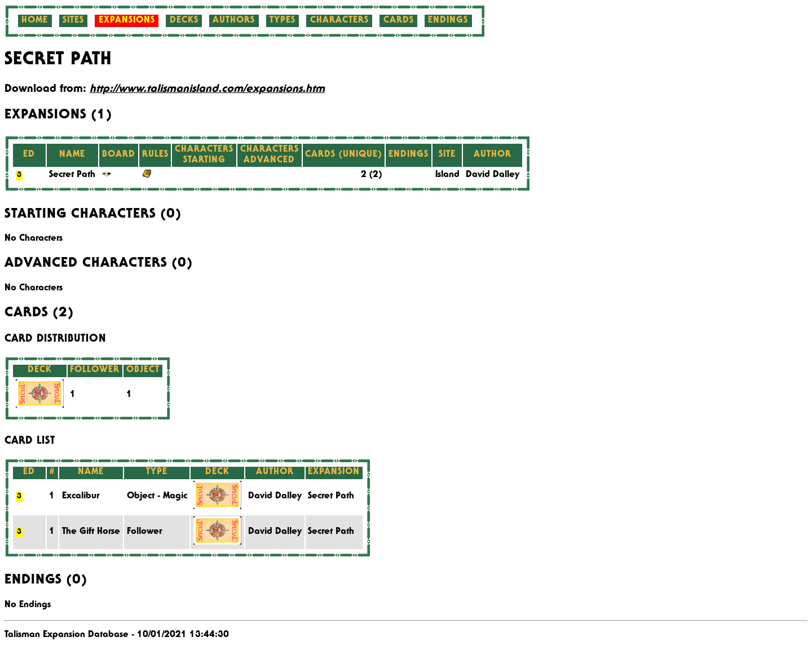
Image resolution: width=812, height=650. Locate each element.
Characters (339, 21)
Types (283, 21)
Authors (234, 21)
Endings (448, 21)
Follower (144, 532)
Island (447, 175)
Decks (184, 21)
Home (35, 21)
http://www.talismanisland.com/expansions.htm (207, 90)
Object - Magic (157, 497)
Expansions (127, 21)
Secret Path (72, 175)
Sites (73, 21)
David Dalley (493, 175)
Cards (399, 21)
